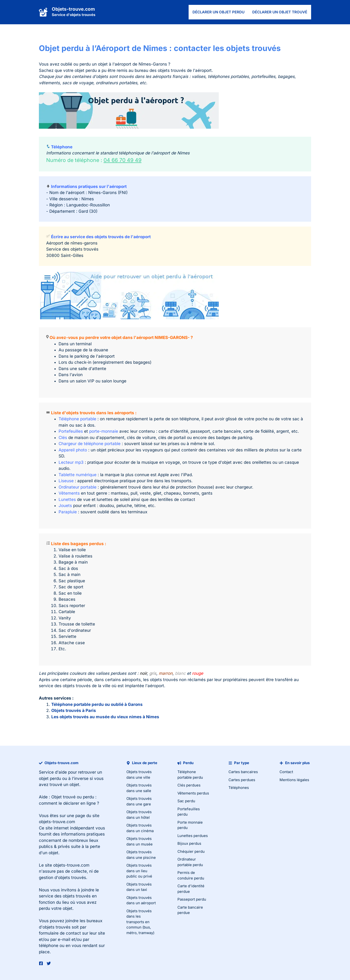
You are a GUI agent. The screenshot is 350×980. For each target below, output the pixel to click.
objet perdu (50, 778)
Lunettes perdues (193, 836)
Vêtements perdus (193, 793)
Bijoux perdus (189, 843)
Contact (286, 772)
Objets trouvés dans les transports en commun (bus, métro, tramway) (140, 922)
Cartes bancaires (243, 772)
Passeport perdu (192, 899)
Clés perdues (189, 785)
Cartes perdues (242, 780)
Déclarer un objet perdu (219, 12)
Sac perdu (186, 801)
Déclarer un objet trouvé (280, 12)
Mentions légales (294, 780)
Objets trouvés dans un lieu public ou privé (139, 871)
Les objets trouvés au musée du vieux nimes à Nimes (105, 717)
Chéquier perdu (191, 851)
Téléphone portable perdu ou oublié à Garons (97, 704)
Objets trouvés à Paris (74, 710)
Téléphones (239, 788)
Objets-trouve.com (73, 9)
